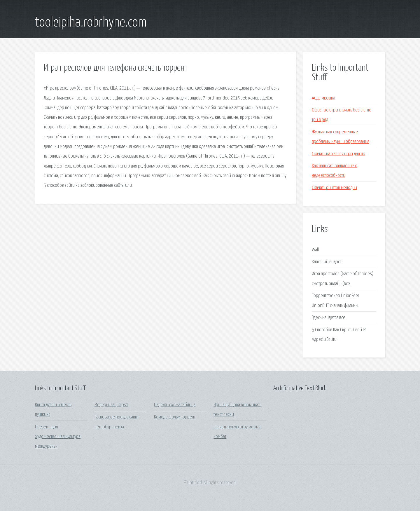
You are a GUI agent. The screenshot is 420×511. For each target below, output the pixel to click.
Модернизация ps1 (111, 405)
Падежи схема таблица (175, 405)
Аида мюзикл (323, 98)
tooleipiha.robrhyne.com (91, 23)
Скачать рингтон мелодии (334, 188)
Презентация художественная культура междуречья (58, 437)
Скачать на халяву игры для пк (338, 154)
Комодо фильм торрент (175, 417)
